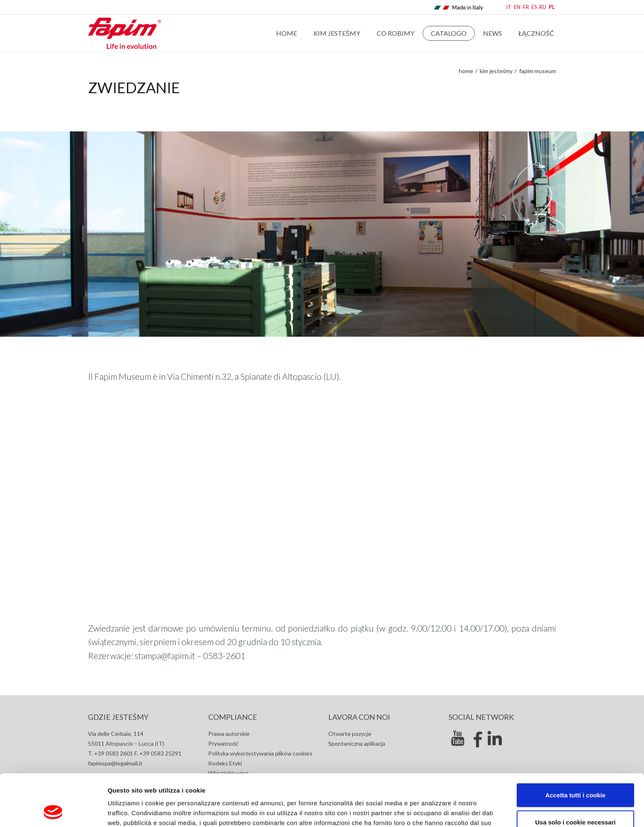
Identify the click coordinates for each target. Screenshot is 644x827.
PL (552, 7)
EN (517, 7)
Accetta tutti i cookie (576, 746)
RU (543, 7)
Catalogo (449, 33)
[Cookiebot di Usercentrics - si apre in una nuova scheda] (53, 811)
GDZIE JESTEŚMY (118, 717)
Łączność (536, 33)
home (466, 71)
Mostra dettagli (436, 811)
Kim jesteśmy (337, 33)
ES (534, 7)
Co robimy (396, 33)
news (492, 33)
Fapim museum (537, 71)
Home (286, 33)
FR (526, 7)
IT (509, 7)
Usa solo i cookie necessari (575, 773)
